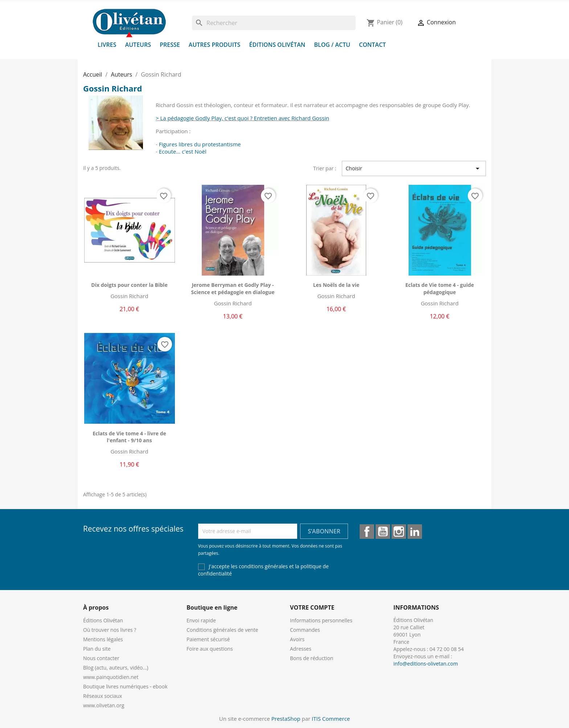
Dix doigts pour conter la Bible (129, 285)
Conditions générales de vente (222, 630)
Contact (372, 45)
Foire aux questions (210, 649)
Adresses (301, 649)
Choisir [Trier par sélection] (414, 168)
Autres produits (215, 45)
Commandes (305, 630)
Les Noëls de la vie (336, 285)
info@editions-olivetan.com (426, 664)
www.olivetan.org (104, 705)
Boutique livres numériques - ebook (125, 686)
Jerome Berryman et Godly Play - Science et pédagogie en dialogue (233, 288)
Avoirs (297, 639)
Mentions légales (103, 639)
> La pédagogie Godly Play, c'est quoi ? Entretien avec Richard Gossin (242, 118)
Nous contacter (101, 658)
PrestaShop (286, 719)
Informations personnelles (321, 620)
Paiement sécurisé (208, 639)
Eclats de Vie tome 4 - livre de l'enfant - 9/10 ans (129, 437)
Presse (170, 45)
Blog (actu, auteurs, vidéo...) (116, 668)
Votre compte (312, 607)
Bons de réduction (312, 658)
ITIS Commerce (331, 719)
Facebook (367, 532)
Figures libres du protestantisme (200, 144)
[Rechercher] (274, 23)
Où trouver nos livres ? (110, 630)
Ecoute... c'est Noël (183, 151)
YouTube (383, 532)
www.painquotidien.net (111, 677)
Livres (107, 45)
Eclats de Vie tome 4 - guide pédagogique (440, 288)
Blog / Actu (332, 45)
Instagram (399, 532)
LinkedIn (415, 532)
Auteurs (138, 45)
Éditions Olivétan (277, 45)
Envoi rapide (201, 620)
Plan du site (97, 649)
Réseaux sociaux (103, 696)
